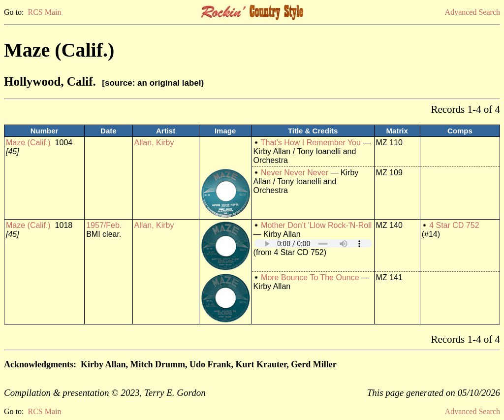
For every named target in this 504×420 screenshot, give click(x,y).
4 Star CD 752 (454, 225)
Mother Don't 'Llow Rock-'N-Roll (316, 225)
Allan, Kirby (154, 143)
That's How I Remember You (311, 143)
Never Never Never (295, 173)
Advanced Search (472, 12)
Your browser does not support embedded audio (313, 243)
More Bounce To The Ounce (310, 277)
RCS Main (44, 12)
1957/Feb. (104, 225)
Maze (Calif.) (28, 143)
